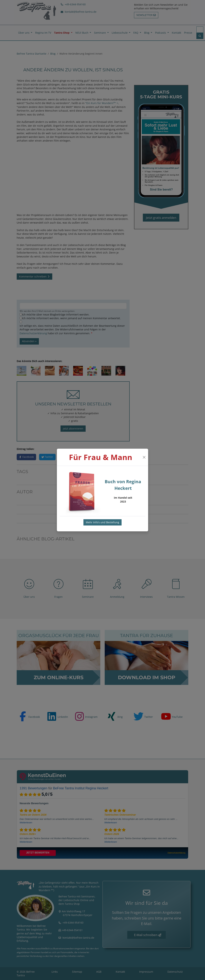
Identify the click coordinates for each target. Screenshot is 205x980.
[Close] (144, 457)
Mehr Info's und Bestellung (102, 522)
